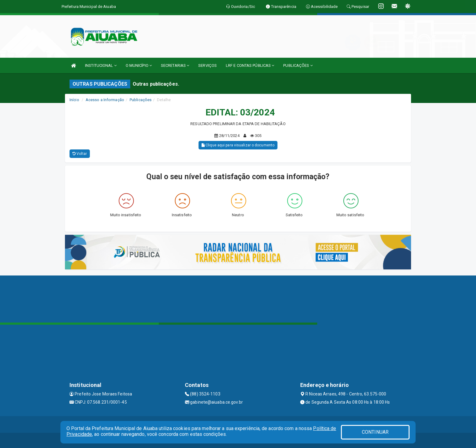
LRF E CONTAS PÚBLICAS (250, 65)
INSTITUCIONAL (101, 65)
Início (74, 100)
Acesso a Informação (105, 100)
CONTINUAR (375, 432)
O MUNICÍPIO (139, 65)
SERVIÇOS (207, 65)
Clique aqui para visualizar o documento (238, 145)
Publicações (141, 100)
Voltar (80, 154)
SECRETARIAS (175, 65)
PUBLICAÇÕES (298, 65)
